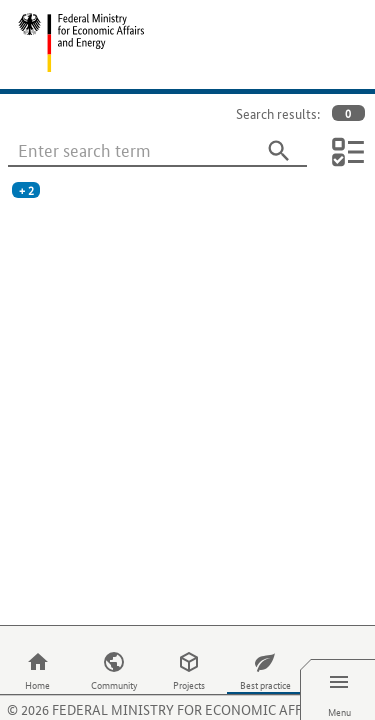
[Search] (279, 151)
